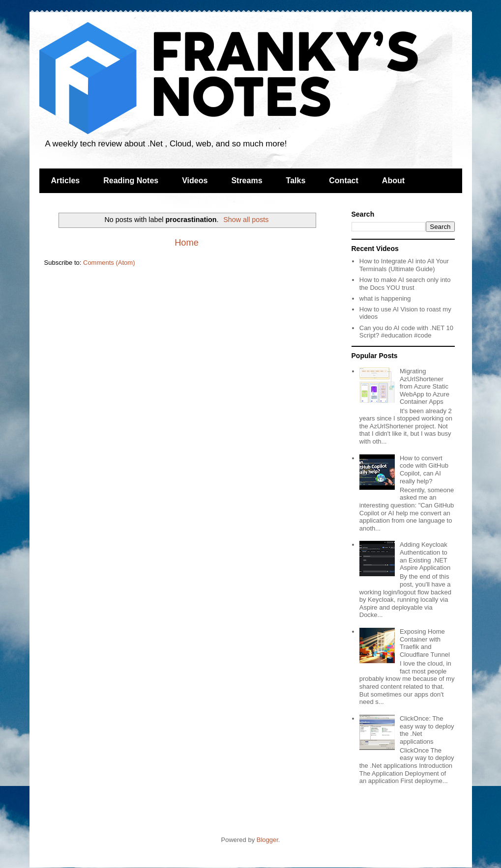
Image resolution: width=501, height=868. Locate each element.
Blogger (267, 840)
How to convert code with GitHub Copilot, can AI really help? (424, 470)
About (393, 181)
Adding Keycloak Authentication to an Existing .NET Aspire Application (425, 556)
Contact (344, 181)
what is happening (385, 298)
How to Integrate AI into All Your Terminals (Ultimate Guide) (404, 265)
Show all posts (246, 220)
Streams (247, 181)
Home (187, 243)
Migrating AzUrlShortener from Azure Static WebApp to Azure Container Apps (425, 386)
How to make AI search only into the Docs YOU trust (405, 284)
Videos (195, 181)
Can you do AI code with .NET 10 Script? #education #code (406, 332)
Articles (66, 181)
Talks (296, 181)
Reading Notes (131, 181)
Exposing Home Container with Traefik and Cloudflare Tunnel (425, 643)
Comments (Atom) (109, 263)
